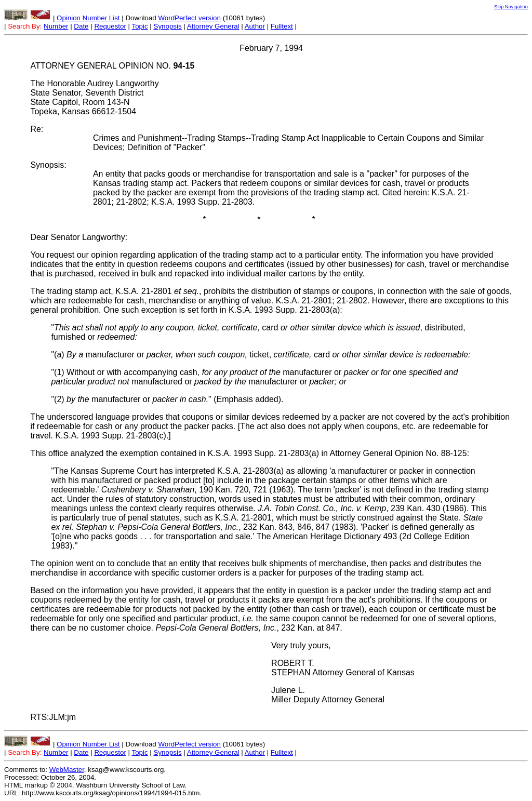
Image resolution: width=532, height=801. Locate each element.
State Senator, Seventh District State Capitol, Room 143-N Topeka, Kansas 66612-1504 (87, 102)
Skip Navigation (511, 7)
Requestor (110, 26)
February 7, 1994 (271, 48)
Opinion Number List (88, 18)
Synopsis (168, 26)
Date (81, 26)
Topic (140, 26)
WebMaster (67, 770)
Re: (37, 129)
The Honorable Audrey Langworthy (94, 83)
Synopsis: (48, 165)
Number (56, 26)
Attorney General (213, 26)
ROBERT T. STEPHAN (293, 668)
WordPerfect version (189, 18)
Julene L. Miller (288, 695)
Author (255, 26)
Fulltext (282, 26)
